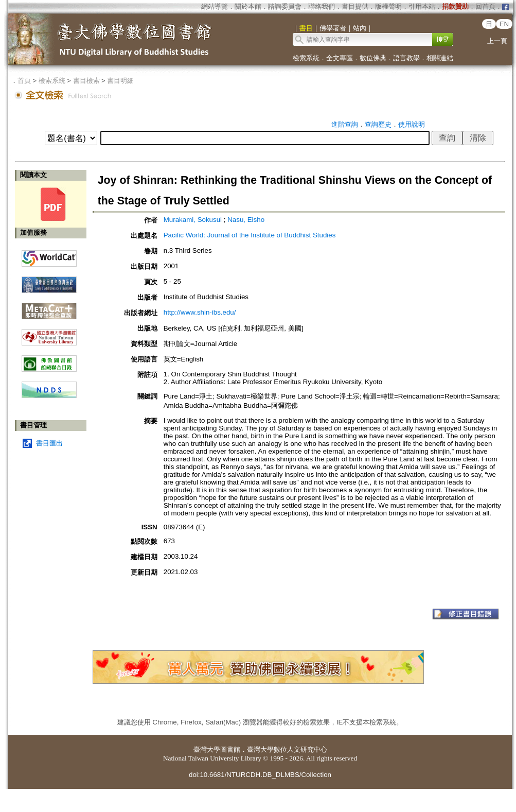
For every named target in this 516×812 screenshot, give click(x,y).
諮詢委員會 (285, 6)
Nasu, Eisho (246, 220)
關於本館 (248, 6)
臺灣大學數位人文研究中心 (287, 749)
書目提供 (355, 6)
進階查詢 (345, 124)
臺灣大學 (207, 749)
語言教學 (406, 58)
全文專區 (340, 58)
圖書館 (230, 749)
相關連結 (440, 58)
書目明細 (120, 81)
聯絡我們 (322, 6)
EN (504, 24)
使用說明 (412, 124)
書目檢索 (86, 81)
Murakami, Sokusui (193, 220)
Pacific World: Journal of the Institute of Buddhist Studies (250, 235)
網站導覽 (215, 6)
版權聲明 (388, 6)
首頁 (24, 81)
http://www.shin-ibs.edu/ (200, 312)
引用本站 (422, 6)
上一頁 (497, 41)
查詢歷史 (378, 124)
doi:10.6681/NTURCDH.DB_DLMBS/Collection (260, 775)
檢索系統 (306, 58)
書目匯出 (49, 443)
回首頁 (485, 6)
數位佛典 (373, 58)
